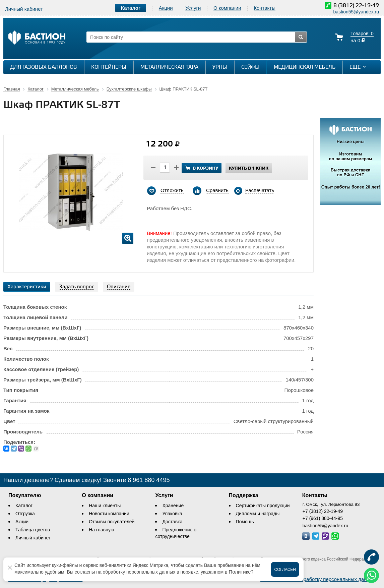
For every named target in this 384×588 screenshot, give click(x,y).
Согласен (285, 570)
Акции (166, 8)
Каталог (24, 506)
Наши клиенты (105, 506)
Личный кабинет (33, 538)
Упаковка (172, 514)
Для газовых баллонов (44, 67)
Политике (240, 572)
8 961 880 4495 (149, 480)
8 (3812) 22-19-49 (356, 6)
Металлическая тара (169, 67)
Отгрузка (25, 514)
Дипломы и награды (258, 514)
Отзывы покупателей (112, 522)
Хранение (173, 506)
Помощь (245, 522)
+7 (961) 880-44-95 (323, 518)
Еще (358, 67)
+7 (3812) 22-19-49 (323, 511)
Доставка (172, 522)
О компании (227, 8)
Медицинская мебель (305, 67)
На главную (101, 530)
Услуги (193, 8)
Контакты (265, 8)
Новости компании (109, 514)
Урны (220, 67)
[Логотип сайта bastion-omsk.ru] (37, 38)
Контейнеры (109, 67)
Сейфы (250, 67)
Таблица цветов (33, 530)
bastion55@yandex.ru (356, 12)
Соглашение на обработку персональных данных (318, 579)
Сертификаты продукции (263, 506)
